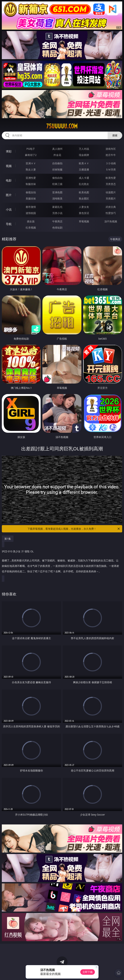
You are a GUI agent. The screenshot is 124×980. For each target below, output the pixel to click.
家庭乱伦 (57, 207)
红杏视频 (31, 228)
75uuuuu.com (62, 126)
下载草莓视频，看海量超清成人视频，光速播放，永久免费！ (74, 529)
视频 (9, 166)
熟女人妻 (31, 169)
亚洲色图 (57, 192)
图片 (9, 195)
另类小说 (57, 213)
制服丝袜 (31, 184)
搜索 (115, 135)
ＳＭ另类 (111, 169)
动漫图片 (111, 192)
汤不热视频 (111, 221)
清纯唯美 (57, 198)
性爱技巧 (111, 213)
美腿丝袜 (31, 198)
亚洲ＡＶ (31, 163)
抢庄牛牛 (111, 155)
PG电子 (31, 149)
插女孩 (31, 221)
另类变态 (111, 184)
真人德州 (57, 149)
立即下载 (88, 972)
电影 (9, 180)
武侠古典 (111, 207)
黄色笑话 (84, 213)
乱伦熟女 (84, 184)
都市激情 (31, 207)
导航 (9, 224)
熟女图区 (84, 198)
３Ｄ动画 (111, 163)
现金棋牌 (84, 155)
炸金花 (57, 155)
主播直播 (84, 169)
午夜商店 (57, 221)
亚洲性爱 (31, 178)
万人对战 (84, 149)
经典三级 (57, 184)
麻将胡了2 (31, 155)
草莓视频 (84, 221)
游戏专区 (111, 149)
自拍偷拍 (57, 163)
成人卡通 (84, 178)
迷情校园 (31, 213)
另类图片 (111, 198)
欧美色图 (84, 192)
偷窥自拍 (31, 192)
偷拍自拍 (57, 178)
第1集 (8, 539)
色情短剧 (57, 228)
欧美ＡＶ (84, 163)
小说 (9, 209)
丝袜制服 (57, 169)
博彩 (9, 151)
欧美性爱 (111, 178)
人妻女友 (84, 207)
